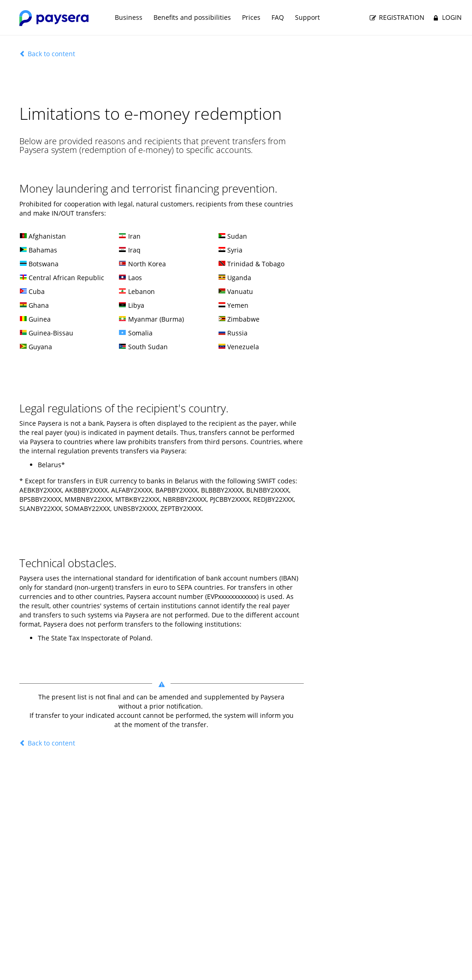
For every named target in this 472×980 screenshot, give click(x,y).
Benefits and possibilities (192, 17)
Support (307, 17)
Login (446, 18)
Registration (397, 18)
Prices (251, 17)
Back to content (47, 54)
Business (129, 17)
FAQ (278, 17)
